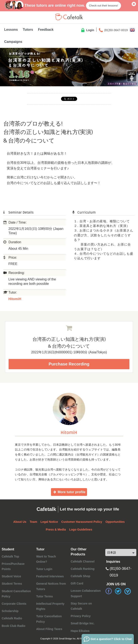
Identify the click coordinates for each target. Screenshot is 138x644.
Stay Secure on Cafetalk (81, 606)
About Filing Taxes (49, 629)
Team (34, 522)
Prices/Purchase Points (13, 566)
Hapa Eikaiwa (80, 631)
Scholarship (10, 611)
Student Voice (11, 576)
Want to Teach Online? (46, 559)
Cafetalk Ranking (83, 569)
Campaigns (13, 42)
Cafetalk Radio (12, 618)
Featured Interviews (50, 576)
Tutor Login (44, 569)
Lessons (11, 30)
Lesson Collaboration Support (86, 593)
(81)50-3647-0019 (113, 30)
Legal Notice (49, 522)
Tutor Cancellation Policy (49, 619)
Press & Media (56, 529)
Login (87, 30)
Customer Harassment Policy (82, 522)
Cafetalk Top (10, 556)
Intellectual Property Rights (50, 606)
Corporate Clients (14, 604)
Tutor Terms (44, 596)
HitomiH (15, 299)
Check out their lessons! (103, 6)
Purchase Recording (69, 364)
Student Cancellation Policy (16, 594)
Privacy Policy (81, 616)
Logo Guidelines (81, 529)
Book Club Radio (14, 626)
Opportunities (115, 522)
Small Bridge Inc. (83, 623)
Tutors (28, 30)
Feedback (46, 30)
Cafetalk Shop (80, 576)
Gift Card (77, 583)
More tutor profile (69, 492)
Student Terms (12, 584)
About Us (20, 522)
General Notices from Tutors (51, 586)
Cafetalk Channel (83, 561)
